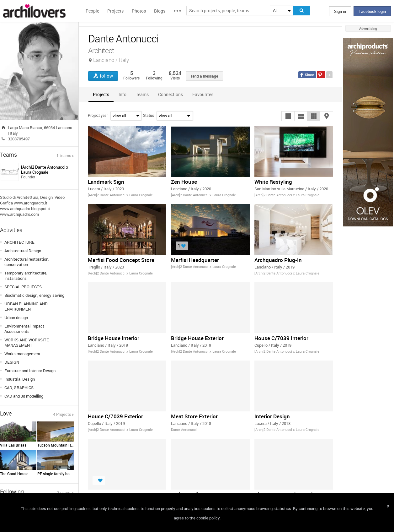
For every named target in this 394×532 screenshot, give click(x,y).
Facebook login (372, 11)
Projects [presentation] (101, 94)
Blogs (160, 11)
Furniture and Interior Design (30, 371)
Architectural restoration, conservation (27, 262)
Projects (115, 11)
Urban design (16, 318)
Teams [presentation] (142, 94)
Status (149, 115)
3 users (64, 492)
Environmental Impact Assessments (24, 329)
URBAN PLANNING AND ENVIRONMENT (26, 306)
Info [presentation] (122, 94)
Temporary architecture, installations (26, 276)
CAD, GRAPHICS (19, 388)
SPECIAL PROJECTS (23, 287)
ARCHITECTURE (19, 242)
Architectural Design (23, 251)
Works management (22, 354)
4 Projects (62, 414)
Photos (139, 11)
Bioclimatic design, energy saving (34, 295)
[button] (288, 116)
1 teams (64, 155)
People (92, 11)
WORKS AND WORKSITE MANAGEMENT (27, 342)
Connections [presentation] (170, 94)
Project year (98, 115)
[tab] (101, 94)
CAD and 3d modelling (24, 396)
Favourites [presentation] (203, 94)
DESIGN (12, 362)
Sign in (340, 11)
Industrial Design (20, 379)
